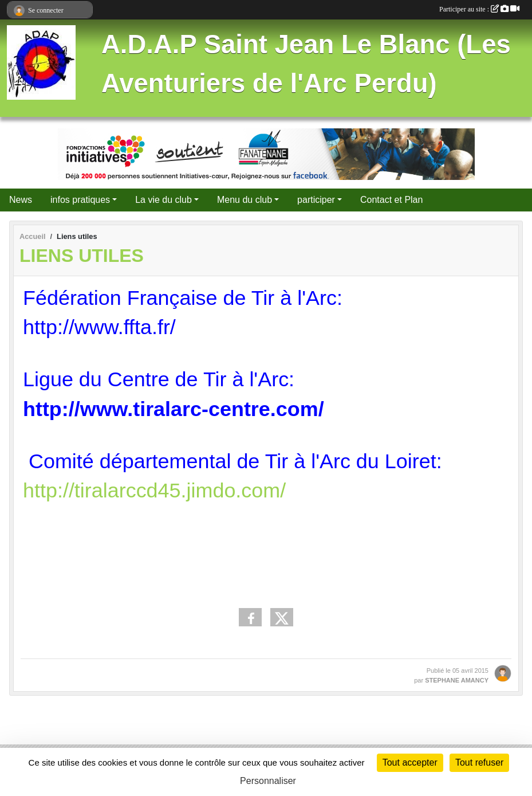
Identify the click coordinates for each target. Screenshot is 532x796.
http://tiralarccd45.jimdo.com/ (154, 490)
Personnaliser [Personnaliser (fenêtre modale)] (268, 781)
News (21, 200)
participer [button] (316, 200)
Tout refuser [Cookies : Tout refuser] (479, 762)
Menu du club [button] (245, 200)
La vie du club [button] (163, 200)
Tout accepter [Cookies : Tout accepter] (410, 762)
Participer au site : (479, 9)
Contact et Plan (391, 200)
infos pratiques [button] (80, 200)
